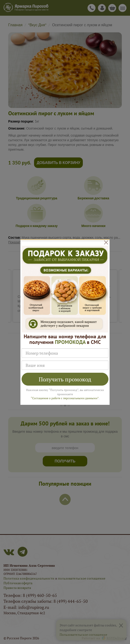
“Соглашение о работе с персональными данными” (65, 398)
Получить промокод (65, 379)
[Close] (106, 242)
